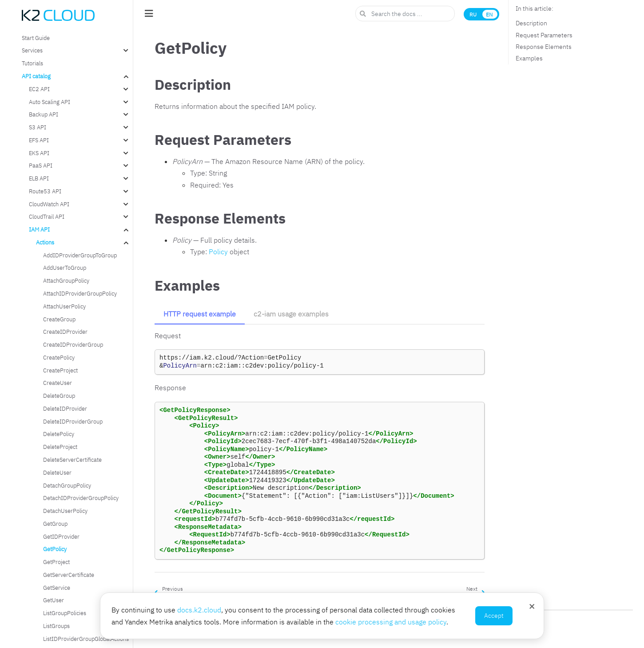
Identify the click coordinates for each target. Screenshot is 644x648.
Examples (529, 58)
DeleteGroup (59, 396)
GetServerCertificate (69, 575)
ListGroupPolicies (65, 613)
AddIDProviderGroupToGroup (80, 255)
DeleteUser (57, 472)
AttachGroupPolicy (66, 280)
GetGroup (55, 524)
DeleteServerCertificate (72, 460)
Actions (45, 242)
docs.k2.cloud (199, 610)
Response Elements (544, 47)
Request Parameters (544, 35)
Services (32, 50)
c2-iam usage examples (291, 314)
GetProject (56, 562)
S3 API (38, 127)
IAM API (39, 229)
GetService (57, 588)
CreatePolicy (59, 357)
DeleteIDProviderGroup (73, 421)
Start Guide (36, 38)
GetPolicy (55, 549)
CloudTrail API (47, 216)
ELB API (39, 178)
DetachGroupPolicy (67, 485)
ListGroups (56, 626)
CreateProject (60, 370)
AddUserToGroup (65, 268)
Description (531, 23)
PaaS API (41, 165)
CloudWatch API (49, 204)
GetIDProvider (61, 536)
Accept (494, 616)
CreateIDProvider (65, 332)
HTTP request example (200, 314)
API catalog (36, 76)
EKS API (39, 153)
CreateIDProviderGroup (73, 344)
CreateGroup (59, 319)
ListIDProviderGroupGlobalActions (86, 639)
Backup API (44, 114)
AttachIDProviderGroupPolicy (80, 293)
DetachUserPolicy (65, 511)
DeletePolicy (59, 434)
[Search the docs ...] (405, 14)
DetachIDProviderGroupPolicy (81, 498)
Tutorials (32, 63)
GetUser (54, 600)
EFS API (39, 140)
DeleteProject (60, 447)
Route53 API (45, 191)
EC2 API (39, 89)
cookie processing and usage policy (391, 622)
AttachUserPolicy (64, 306)
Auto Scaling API (50, 102)
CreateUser (58, 383)
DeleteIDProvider (65, 408)
